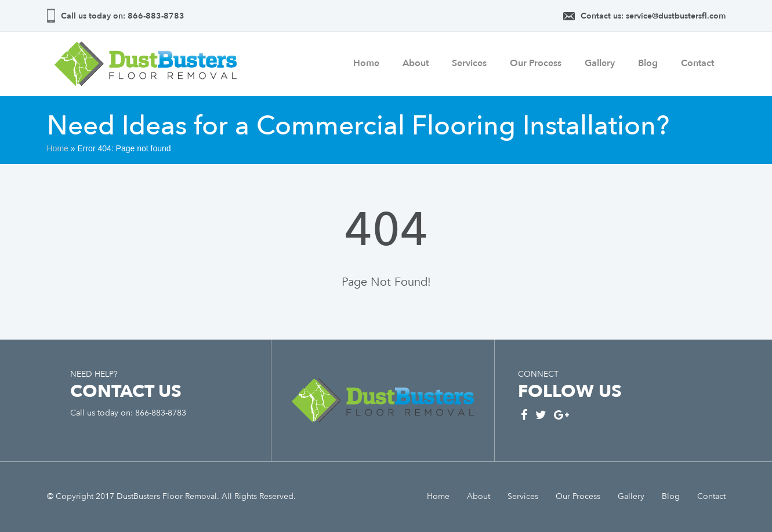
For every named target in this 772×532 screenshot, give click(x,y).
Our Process (536, 63)
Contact (697, 63)
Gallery (600, 63)
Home (366, 63)
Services (469, 63)
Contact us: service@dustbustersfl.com (653, 16)
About (416, 63)
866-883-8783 (155, 16)
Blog (648, 63)
